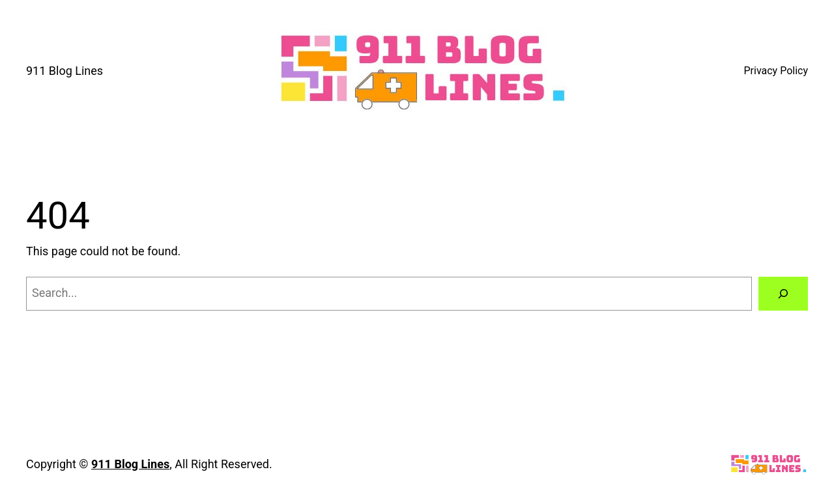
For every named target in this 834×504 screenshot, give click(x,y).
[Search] (783, 294)
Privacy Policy (776, 71)
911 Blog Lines (65, 71)
